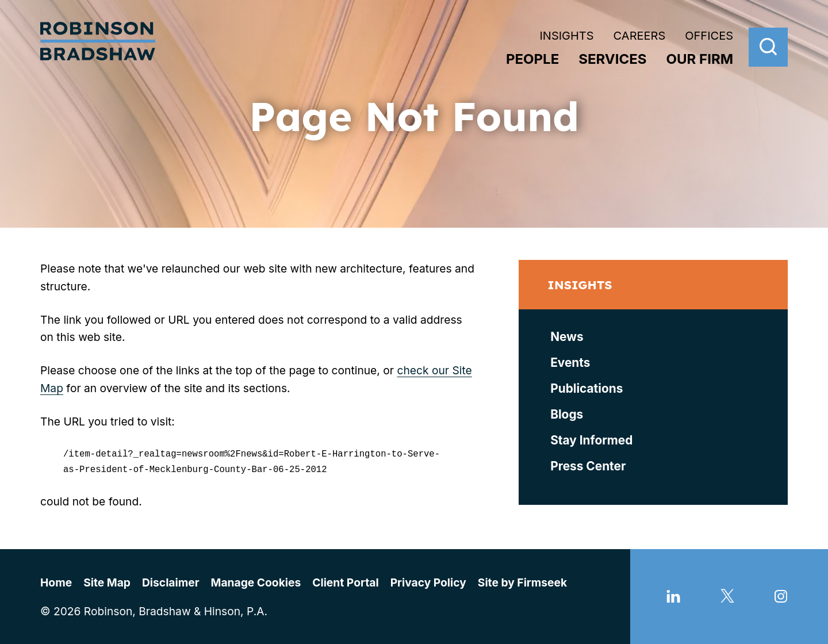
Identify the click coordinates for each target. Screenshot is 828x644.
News (567, 337)
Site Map (107, 581)
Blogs (567, 414)
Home (56, 581)
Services (612, 59)
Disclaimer (171, 581)
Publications (586, 388)
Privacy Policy (428, 581)
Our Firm (700, 59)
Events (570, 363)
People (532, 59)
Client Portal (345, 581)
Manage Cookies (256, 581)
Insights (566, 36)
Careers (640, 36)
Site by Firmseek (522, 581)
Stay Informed (591, 440)
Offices (709, 36)
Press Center (588, 466)
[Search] (768, 47)
